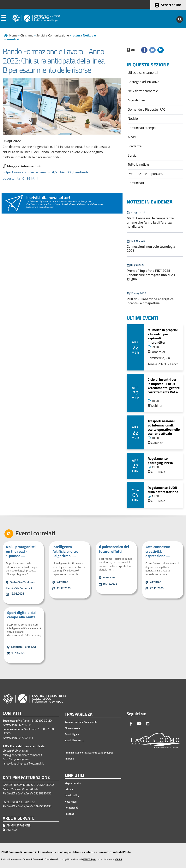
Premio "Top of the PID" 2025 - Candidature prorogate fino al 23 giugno (151, 275)
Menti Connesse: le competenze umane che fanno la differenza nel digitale (150, 222)
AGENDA (10, 830)
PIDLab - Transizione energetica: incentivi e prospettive (151, 301)
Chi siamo (27, 35)
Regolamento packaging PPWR (160, 461)
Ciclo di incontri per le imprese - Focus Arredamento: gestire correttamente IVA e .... (164, 388)
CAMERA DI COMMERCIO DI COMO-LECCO (28, 785)
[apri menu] (4, 19)
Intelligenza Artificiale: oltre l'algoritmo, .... (65, 551)
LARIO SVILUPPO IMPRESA (19, 802)
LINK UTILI (74, 776)
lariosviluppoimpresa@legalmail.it (23, 763)
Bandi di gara (72, 734)
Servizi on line (171, 5)
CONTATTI (12, 713)
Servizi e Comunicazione (53, 35)
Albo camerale (72, 728)
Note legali (71, 802)
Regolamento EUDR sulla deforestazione (163, 490)
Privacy (69, 789)
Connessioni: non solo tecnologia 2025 (151, 249)
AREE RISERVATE (19, 818)
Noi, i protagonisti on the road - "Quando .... (21, 551)
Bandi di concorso (74, 740)
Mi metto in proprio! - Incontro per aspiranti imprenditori (163, 336)
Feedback (70, 814)
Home (13, 35)
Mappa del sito (73, 783)
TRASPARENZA (79, 714)
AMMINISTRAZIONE (17, 825)
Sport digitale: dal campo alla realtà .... (24, 615)
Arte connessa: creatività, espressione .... (158, 551)
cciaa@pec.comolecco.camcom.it (22, 755)
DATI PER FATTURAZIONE (26, 778)
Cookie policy (72, 795)
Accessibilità (72, 808)
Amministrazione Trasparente (81, 722)
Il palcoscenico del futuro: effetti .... (114, 549)
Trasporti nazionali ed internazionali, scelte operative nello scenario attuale (164, 427)
